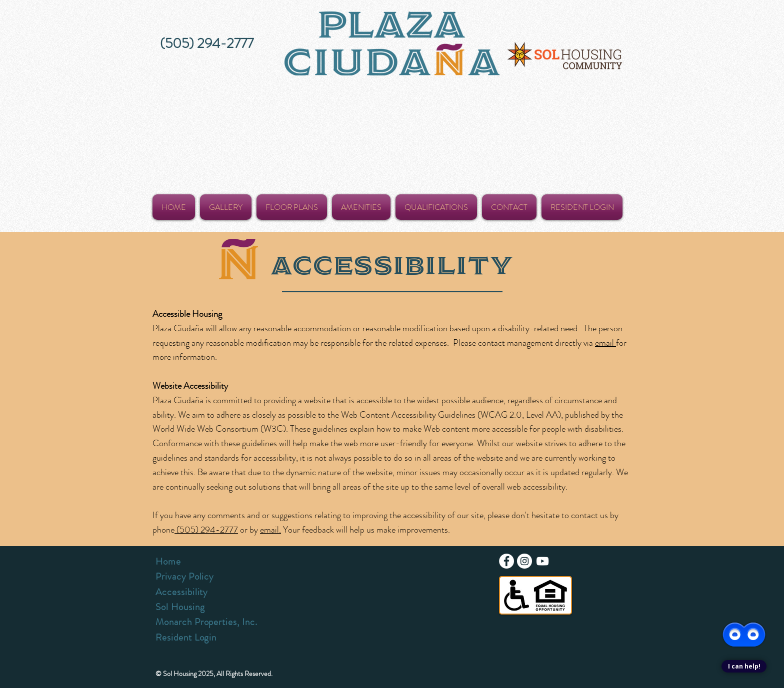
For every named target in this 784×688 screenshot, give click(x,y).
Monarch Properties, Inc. (206, 622)
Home (168, 561)
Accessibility (181, 592)
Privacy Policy (184, 576)
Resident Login (186, 637)
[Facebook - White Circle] (506, 561)
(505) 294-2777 (206, 530)
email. (270, 530)
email (605, 343)
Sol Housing (180, 607)
